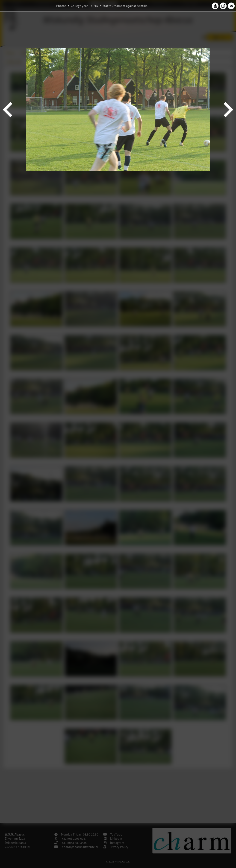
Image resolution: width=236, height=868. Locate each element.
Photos (61, 6)
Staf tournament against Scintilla (125, 6)
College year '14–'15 (84, 6)
